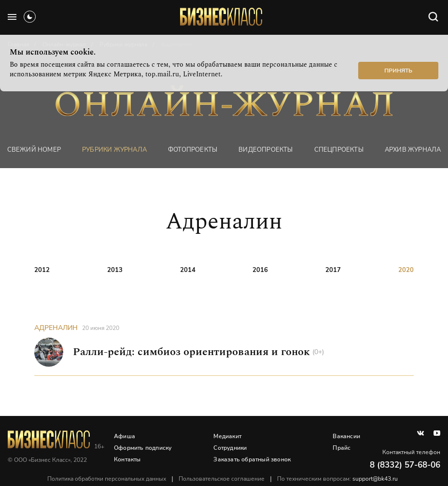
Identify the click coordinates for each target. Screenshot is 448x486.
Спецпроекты (339, 150)
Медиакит (227, 436)
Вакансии (346, 436)
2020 (406, 270)
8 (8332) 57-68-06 (405, 465)
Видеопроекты (266, 150)
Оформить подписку (143, 448)
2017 (333, 270)
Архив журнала (413, 150)
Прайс (342, 448)
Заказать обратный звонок (252, 459)
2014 (188, 270)
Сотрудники (230, 448)
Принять (398, 71)
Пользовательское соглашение (222, 479)
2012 (42, 270)
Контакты (127, 459)
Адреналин (56, 328)
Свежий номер (34, 150)
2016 (260, 270)
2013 (115, 270)
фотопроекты (193, 150)
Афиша (125, 436)
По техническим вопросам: (337, 479)
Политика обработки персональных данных (107, 479)
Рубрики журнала (114, 150)
